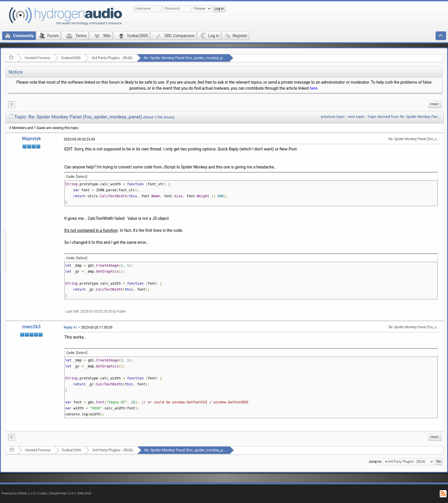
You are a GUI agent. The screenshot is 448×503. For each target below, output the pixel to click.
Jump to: (375, 462)
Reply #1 (70, 327)
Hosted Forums (37, 58)
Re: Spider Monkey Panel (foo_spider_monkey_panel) (187, 58)
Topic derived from (404, 117)
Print (435, 104)
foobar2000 (71, 58)
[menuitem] (435, 104)
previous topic (333, 117)
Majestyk (32, 139)
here (314, 88)
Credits (42, 493)
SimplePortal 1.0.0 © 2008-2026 (70, 493)
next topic (356, 117)
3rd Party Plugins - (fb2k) (112, 58)
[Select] (82, 177)
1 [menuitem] (12, 104)
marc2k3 (31, 327)
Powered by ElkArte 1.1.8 (18, 493)
